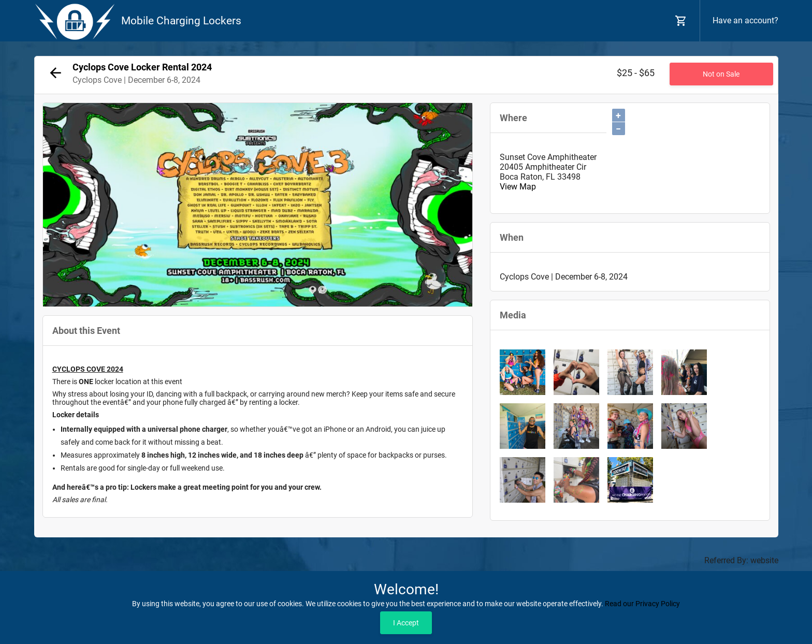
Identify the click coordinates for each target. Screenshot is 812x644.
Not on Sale (721, 74)
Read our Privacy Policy (642, 604)
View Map (518, 187)
